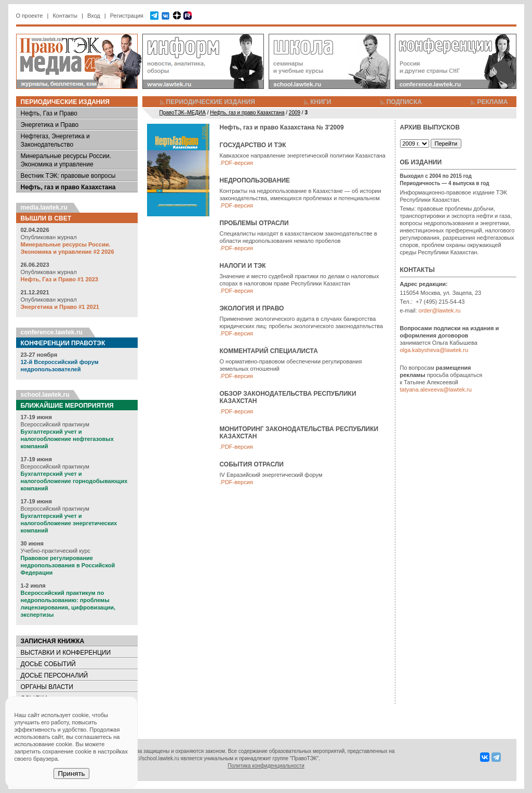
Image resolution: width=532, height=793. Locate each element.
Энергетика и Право (50, 125)
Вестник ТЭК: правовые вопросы (68, 176)
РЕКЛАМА (492, 102)
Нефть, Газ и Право (49, 113)
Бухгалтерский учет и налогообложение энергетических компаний (69, 523)
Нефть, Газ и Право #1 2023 (59, 279)
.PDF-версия (236, 163)
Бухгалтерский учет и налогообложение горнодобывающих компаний (74, 481)
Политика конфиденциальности (266, 766)
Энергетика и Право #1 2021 (60, 307)
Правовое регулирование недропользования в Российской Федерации (68, 565)
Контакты (65, 16)
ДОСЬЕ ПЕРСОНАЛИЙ (55, 675)
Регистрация (127, 16)
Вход (94, 16)
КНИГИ (321, 102)
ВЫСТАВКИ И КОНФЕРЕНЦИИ (66, 653)
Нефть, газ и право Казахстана (68, 187)
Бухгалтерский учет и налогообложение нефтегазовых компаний (67, 439)
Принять (71, 773)
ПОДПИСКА (404, 102)
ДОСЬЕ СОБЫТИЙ (48, 664)
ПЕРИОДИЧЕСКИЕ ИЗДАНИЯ (211, 102)
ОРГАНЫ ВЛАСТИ (47, 687)
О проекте (30, 16)
